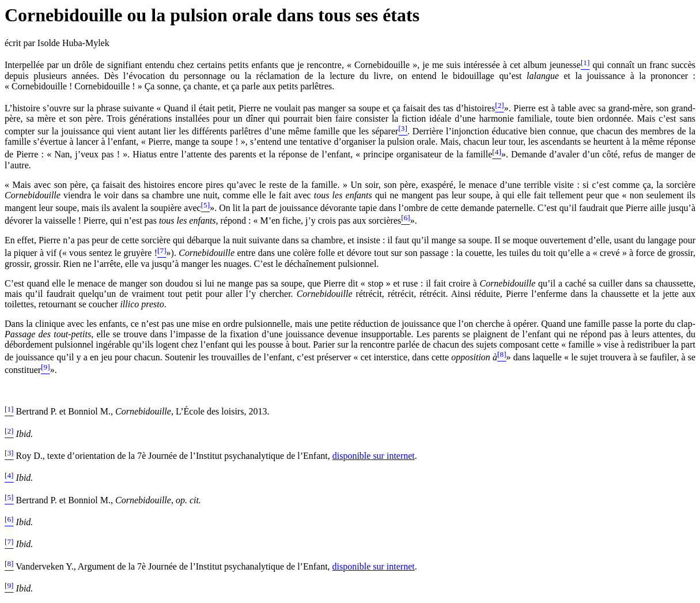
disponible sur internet (374, 456)
